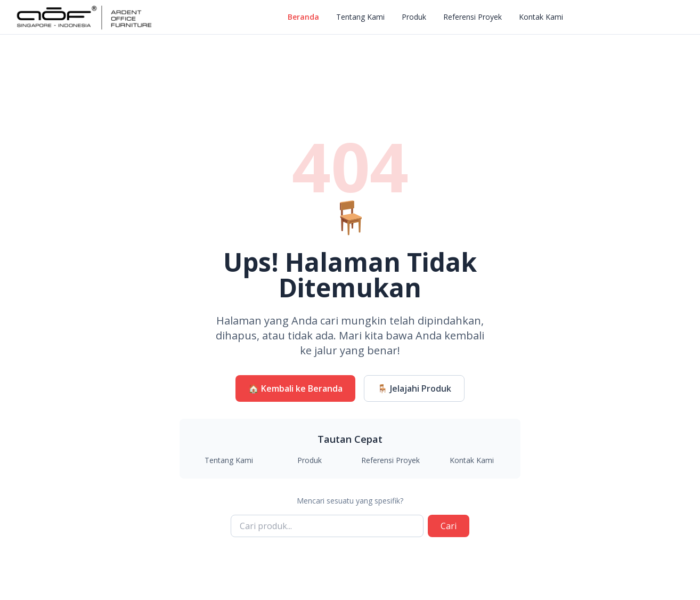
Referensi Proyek (473, 17)
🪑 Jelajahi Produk (414, 388)
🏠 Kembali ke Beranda (295, 388)
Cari (449, 526)
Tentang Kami (360, 17)
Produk (414, 17)
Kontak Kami (541, 17)
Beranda (303, 17)
